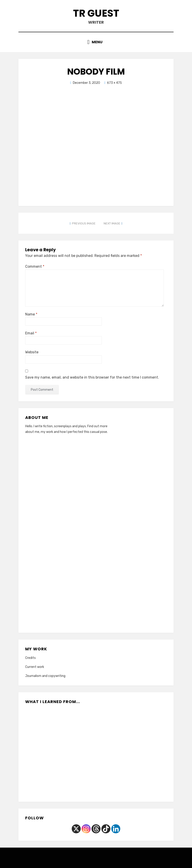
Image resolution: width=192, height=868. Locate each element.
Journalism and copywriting (45, 676)
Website (32, 352)
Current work (35, 667)
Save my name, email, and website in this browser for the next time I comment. (92, 377)
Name (31, 314)
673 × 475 (114, 83)
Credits (30, 658)
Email (31, 333)
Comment (35, 266)
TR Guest (96, 13)
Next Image (112, 223)
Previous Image (84, 223)
